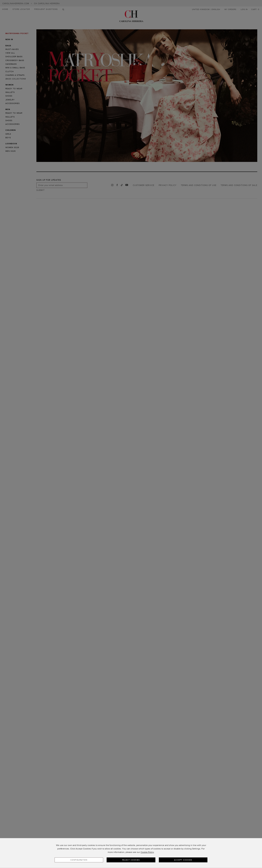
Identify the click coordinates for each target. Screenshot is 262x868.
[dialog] (131, 853)
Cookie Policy (147, 852)
